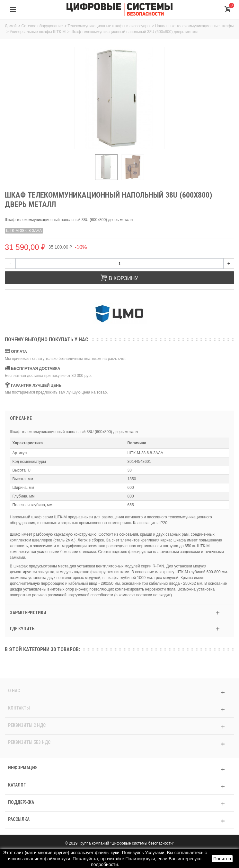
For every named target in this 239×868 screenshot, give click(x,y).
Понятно (222, 859)
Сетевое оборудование (42, 26)
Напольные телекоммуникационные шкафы (195, 26)
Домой (11, 26)
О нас (14, 691)
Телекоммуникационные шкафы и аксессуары (109, 26)
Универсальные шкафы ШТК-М (38, 32)
